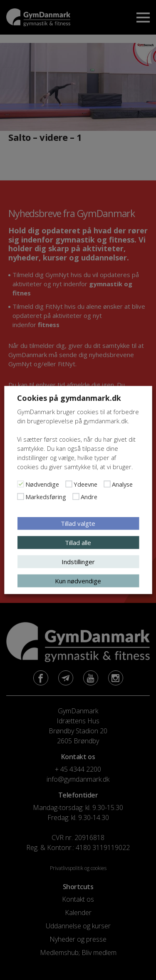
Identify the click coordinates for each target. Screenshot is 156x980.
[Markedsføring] (20, 497)
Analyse (122, 484)
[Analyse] (107, 484)
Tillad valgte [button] (78, 523)
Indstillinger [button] (78, 562)
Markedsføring (46, 497)
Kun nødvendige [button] (78, 581)
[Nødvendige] (20, 484)
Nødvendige (42, 484)
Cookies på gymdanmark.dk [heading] (69, 398)
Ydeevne (85, 484)
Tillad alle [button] (78, 542)
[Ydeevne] (69, 484)
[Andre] (76, 497)
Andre (89, 497)
